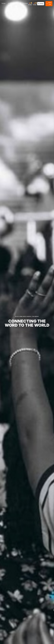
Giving (41, 4)
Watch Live (49, 4)
